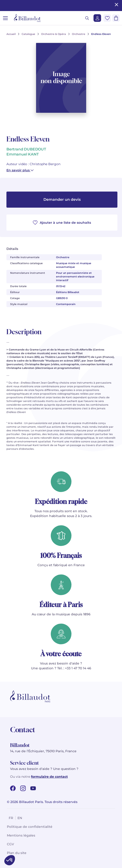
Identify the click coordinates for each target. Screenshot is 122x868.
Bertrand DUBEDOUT (26, 149)
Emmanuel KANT (23, 154)
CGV (10, 844)
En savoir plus (20, 170)
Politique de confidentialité (30, 827)
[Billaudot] (27, 18)
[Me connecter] (97, 18)
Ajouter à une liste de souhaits (62, 223)
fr (11, 818)
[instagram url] (23, 788)
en (20, 818)
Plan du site (17, 853)
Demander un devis (62, 199)
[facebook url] (13, 788)
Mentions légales (21, 835)
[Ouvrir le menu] (5, 18)
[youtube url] (33, 788)
